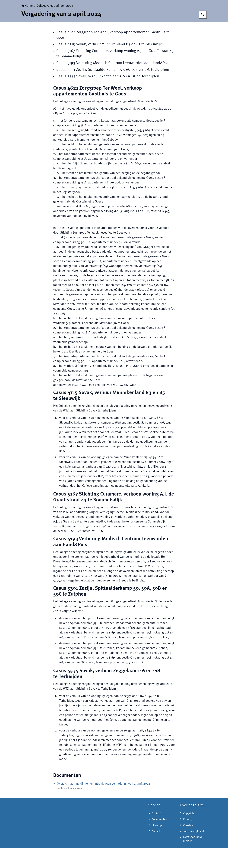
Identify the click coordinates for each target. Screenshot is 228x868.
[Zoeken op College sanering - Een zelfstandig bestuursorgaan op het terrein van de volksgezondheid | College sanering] (203, 34)
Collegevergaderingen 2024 (55, 26)
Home (27, 26)
